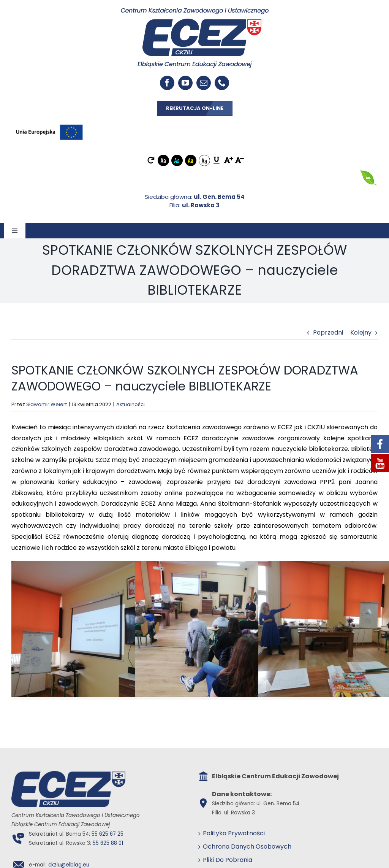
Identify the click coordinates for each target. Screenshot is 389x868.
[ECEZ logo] (195, 10)
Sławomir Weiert (47, 404)
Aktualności (130, 404)
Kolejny (361, 332)
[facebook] (167, 83)
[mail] (204, 83)
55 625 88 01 (108, 843)
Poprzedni (328, 332)
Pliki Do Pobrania (228, 860)
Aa (163, 160)
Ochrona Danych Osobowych (247, 847)
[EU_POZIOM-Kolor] (49, 123)
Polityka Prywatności (234, 833)
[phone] (222, 83)
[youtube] (185, 83)
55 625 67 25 (108, 834)
